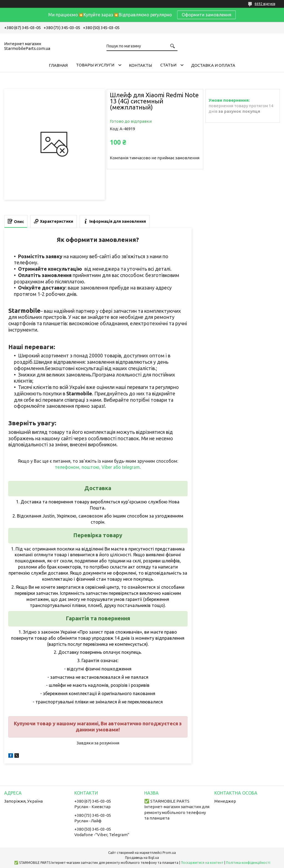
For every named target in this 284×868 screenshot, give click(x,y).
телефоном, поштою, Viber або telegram (97, 467)
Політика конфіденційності (248, 863)
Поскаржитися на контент (202, 863)
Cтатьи (168, 65)
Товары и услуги (95, 65)
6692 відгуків (265, 4)
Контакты (140, 65)
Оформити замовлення (206, 15)
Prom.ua (169, 853)
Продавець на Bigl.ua (142, 858)
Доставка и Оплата (213, 65)
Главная (58, 65)
